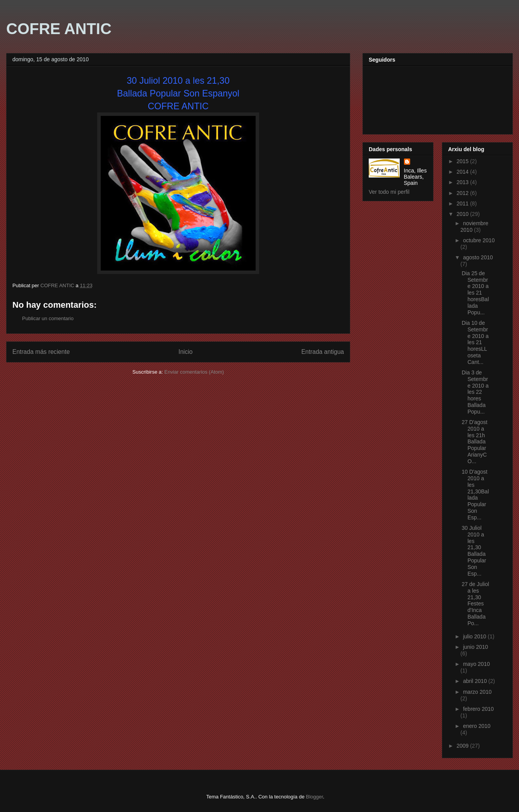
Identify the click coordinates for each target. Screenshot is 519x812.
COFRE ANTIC (59, 29)
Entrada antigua (323, 352)
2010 (463, 214)
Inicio (186, 352)
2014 (463, 172)
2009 (463, 746)
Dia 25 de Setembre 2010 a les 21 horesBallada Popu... (475, 293)
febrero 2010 (478, 709)
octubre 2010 (479, 240)
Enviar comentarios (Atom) (194, 372)
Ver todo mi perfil (389, 192)
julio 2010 (475, 636)
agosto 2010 (478, 257)
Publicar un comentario (48, 318)
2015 (463, 161)
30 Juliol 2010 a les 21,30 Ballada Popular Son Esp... (474, 551)
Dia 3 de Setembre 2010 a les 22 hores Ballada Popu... (475, 392)
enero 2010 (477, 726)
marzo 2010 (477, 692)
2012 (463, 193)
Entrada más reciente (41, 352)
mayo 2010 (476, 664)
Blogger (314, 797)
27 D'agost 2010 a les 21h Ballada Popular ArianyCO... (475, 442)
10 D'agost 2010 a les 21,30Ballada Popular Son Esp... (475, 495)
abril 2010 (475, 681)
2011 (463, 203)
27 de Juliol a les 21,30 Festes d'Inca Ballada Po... (475, 604)
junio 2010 (475, 647)
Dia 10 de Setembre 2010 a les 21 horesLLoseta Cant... (475, 342)
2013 (463, 182)
